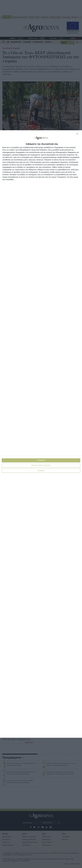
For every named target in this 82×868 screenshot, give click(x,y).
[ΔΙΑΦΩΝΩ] (78, 134)
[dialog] (41, 434)
